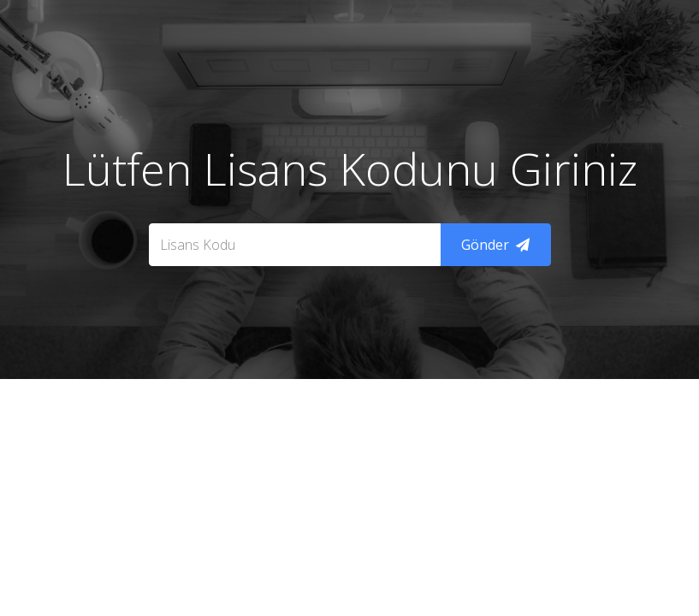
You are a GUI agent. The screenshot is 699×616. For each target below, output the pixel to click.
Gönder (495, 245)
